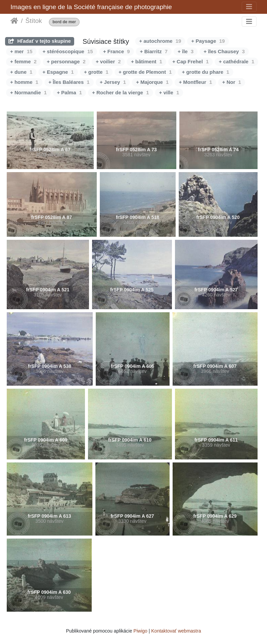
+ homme (24, 82)
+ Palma (69, 92)
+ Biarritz (154, 51)
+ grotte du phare (205, 72)
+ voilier (108, 61)
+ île (186, 51)
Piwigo (140, 631)
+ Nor (232, 82)
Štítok (34, 21)
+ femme (23, 61)
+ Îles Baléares (69, 82)
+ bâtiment (146, 61)
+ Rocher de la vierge (121, 92)
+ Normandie (28, 92)
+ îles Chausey (224, 51)
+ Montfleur (195, 82)
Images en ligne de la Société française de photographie (91, 7)
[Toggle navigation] (249, 7)
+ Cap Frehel (190, 61)
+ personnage (66, 61)
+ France (116, 51)
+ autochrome (160, 41)
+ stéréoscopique (68, 51)
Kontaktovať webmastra (176, 631)
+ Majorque (152, 82)
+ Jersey (113, 82)
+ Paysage (208, 41)
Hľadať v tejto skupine (40, 41)
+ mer (21, 51)
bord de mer (64, 22)
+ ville (169, 92)
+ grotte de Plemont (145, 72)
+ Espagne (58, 72)
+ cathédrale (236, 61)
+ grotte (96, 72)
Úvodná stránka (14, 21)
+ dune (21, 72)
